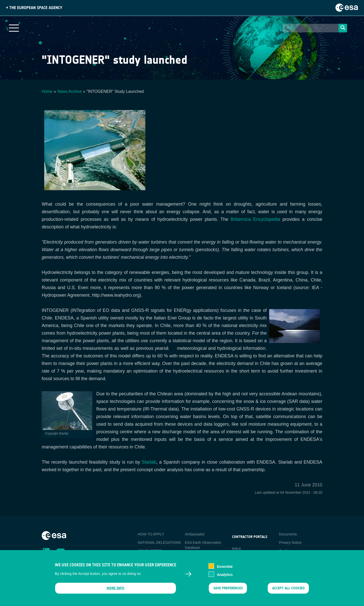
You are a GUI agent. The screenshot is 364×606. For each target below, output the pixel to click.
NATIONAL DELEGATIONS (159, 543)
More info (116, 588)
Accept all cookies (288, 588)
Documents (288, 534)
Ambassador (195, 534)
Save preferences (228, 588)
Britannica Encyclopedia (255, 219)
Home (47, 91)
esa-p (236, 548)
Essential (225, 567)
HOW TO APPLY (151, 534)
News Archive (70, 91)
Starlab (149, 462)
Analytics (225, 575)
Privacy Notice (290, 543)
